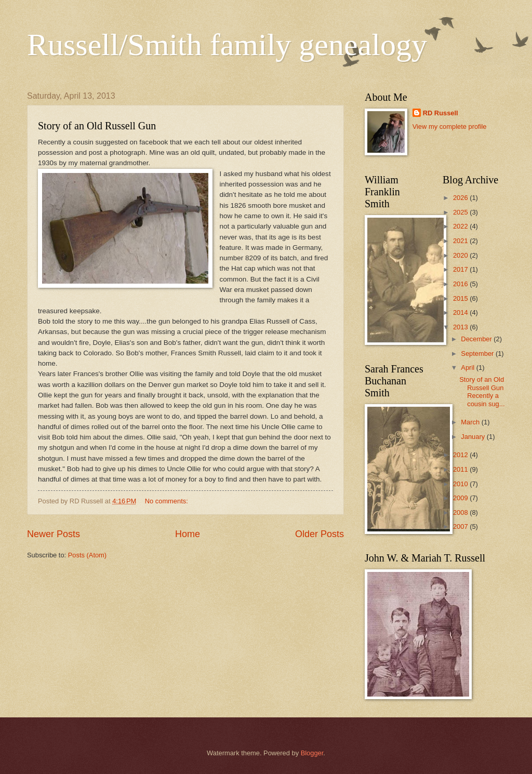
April (468, 368)
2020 (461, 255)
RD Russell (441, 113)
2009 (461, 498)
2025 (461, 212)
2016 (461, 284)
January (474, 437)
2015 (461, 298)
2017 (461, 269)
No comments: (168, 501)
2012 (461, 455)
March (471, 422)
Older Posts (320, 534)
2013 (461, 327)
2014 (461, 312)
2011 (461, 469)
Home (188, 534)
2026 (461, 198)
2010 (461, 484)
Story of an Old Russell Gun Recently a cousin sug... (482, 391)
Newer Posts (54, 534)
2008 (461, 512)
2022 (461, 226)
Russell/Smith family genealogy (227, 45)
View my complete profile (450, 126)
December (477, 339)
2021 (461, 241)
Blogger (312, 753)
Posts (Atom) (87, 555)
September (478, 353)
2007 (461, 526)
